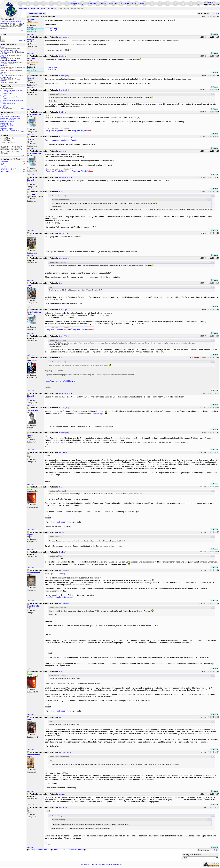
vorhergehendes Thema (38, 850)
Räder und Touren (59, 522)
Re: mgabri (63, 452)
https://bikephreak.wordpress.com (59, 597)
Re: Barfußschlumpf (66, 137)
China (5, 99)
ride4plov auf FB (52, 31)
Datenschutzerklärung (98, 864)
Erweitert (22, 40)
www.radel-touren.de (7, 122)
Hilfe (134, 4)
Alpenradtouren (6, 123)
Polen (5, 95)
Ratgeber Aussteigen (7, 125)
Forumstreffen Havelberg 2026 (13, 90)
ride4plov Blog (51, 29)
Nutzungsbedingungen (115, 864)
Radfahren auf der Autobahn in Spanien (61, 140)
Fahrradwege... (98, 414)
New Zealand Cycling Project (10, 117)
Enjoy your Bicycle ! (56, 130)
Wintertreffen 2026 (9, 104)
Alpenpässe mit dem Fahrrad (10, 118)
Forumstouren (7, 94)
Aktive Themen (107, 4)
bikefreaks (4, 127)
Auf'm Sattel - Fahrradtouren (10, 130)
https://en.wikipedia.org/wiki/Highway (60, 381)
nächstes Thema (78, 850)
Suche (123, 4)
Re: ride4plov (64, 37)
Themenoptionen (36, 13)
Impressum (85, 864)
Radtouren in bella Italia (8, 120)
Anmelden (208, 2)
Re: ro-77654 (64, 233)
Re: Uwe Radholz (65, 752)
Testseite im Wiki (8, 92)
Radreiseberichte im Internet (12, 97)
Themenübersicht (59, 850)
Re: (61, 192)
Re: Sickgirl (63, 56)
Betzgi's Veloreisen (7, 128)
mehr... (23, 109)
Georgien (6, 107)
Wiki (142, 4)
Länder (51, 9)
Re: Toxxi (62, 552)
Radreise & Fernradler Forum (33, 9)
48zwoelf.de (4, 115)
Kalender (93, 4)
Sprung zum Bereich (192, 854)
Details (23, 31)
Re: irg (62, 532)
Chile (4, 105)
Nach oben (30, 34)
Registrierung (77, 4)
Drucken (215, 34)
